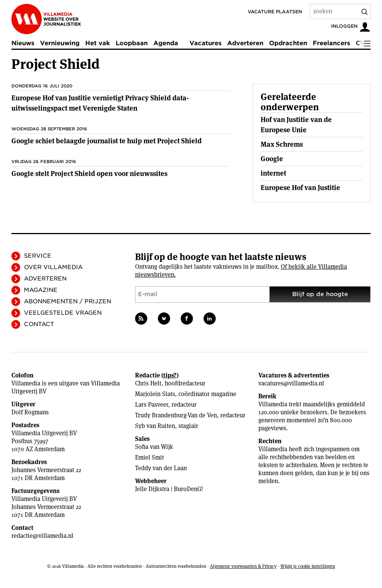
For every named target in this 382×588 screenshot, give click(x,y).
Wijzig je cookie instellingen (308, 566)
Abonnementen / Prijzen (68, 301)
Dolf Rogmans (30, 412)
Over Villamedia (53, 267)
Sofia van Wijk (154, 447)
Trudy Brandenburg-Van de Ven (176, 415)
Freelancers (331, 43)
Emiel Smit (150, 457)
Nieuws (23, 43)
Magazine (41, 290)
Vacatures (205, 43)
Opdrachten (288, 43)
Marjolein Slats (155, 394)
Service (38, 256)
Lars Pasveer (152, 405)
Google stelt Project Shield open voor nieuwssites (89, 174)
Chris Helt (148, 383)
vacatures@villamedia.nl (291, 383)
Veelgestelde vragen (63, 313)
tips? (170, 375)
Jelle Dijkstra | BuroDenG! (169, 489)
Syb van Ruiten (155, 426)
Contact (39, 324)
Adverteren (245, 43)
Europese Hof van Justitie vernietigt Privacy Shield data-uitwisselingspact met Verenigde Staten (100, 103)
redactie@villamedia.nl (42, 536)
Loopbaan (132, 43)
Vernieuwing (60, 43)
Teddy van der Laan (161, 468)
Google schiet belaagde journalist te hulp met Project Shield (107, 141)
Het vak (98, 43)
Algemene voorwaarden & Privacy (243, 566)
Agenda (166, 43)
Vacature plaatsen (275, 12)
